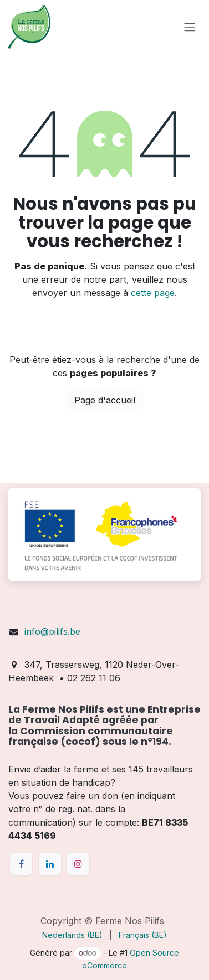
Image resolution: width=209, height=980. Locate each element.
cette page (153, 293)
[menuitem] (72, 935)
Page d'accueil (105, 400)
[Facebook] (21, 864)
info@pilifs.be (52, 631)
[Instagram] (78, 864)
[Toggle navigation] (190, 27)
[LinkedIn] (50, 864)
